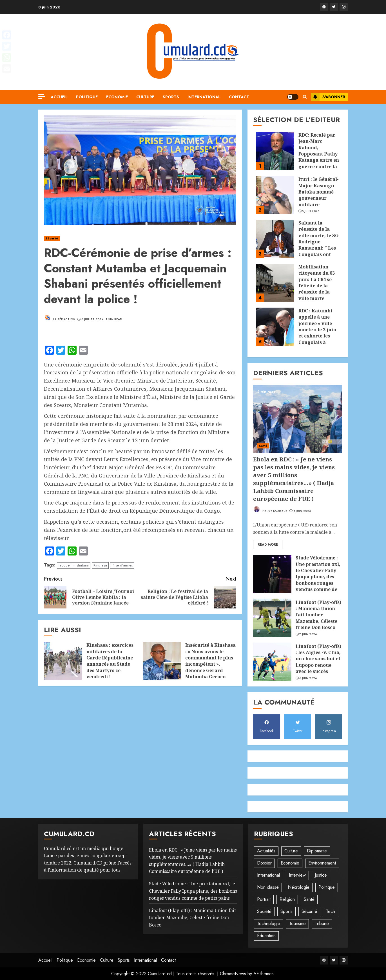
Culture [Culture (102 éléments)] (291, 851)
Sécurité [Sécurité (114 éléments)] (309, 911)
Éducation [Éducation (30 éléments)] (266, 936)
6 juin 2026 (308, 678)
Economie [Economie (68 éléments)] (290, 863)
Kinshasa (100, 565)
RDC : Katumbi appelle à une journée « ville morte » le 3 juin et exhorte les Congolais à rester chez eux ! (318, 330)
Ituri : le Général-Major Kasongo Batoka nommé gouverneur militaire (319, 192)
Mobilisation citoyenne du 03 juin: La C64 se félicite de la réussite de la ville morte (317, 283)
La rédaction (60, 318)
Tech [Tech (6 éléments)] (331, 911)
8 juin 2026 (302, 511)
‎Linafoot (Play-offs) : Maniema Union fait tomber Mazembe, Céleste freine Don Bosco (318, 615)
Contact (239, 97)
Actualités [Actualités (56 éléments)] (266, 851)
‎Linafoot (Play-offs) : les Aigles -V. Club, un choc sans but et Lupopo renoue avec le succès (318, 659)
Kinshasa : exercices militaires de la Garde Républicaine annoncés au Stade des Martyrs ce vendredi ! (110, 661)
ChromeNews (233, 974)
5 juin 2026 (311, 211)
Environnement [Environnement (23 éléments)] (322, 863)
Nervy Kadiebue (270, 509)
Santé (263, 446)
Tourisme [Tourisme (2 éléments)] (297, 924)
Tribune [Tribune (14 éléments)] (322, 924)
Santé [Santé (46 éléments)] (309, 899)
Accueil (59, 97)
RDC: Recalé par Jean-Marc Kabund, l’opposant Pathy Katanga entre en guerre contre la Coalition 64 (319, 154)
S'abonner (328, 97)
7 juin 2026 (308, 634)
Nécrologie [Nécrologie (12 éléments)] (299, 887)
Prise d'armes (122, 565)
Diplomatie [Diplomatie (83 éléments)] (317, 851)
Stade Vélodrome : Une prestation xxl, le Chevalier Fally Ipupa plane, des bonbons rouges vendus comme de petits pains (318, 577)
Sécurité (52, 238)
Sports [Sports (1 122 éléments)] (286, 911)
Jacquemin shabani (74, 565)
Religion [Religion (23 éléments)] (287, 899)
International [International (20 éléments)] (268, 875)
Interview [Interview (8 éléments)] (297, 875)
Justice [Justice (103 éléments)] (321, 875)
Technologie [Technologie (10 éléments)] (269, 924)
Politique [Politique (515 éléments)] (327, 887)
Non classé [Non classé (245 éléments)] (268, 887)
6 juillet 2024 (92, 319)
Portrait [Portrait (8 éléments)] (264, 899)
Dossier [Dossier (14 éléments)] (264, 863)
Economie (117, 97)
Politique (87, 97)
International (204, 97)
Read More (268, 545)
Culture (145, 97)
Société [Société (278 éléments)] (264, 911)
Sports (171, 97)
